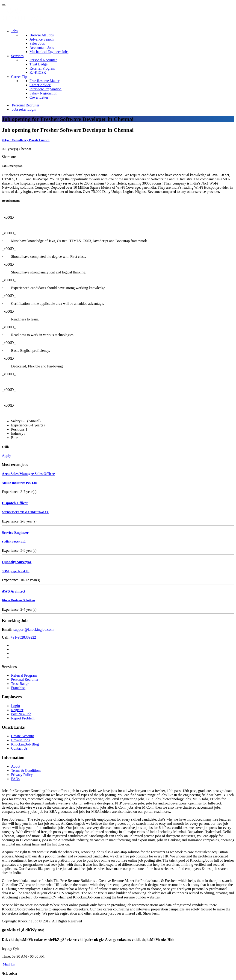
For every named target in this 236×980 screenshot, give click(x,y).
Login (15, 706)
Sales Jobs (37, 43)
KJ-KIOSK (38, 72)
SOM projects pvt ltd (16, 571)
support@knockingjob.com (33, 629)
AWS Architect (13, 591)
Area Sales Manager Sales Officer (28, 474)
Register (17, 710)
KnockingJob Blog (25, 744)
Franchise (18, 688)
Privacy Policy (22, 775)
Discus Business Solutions (19, 600)
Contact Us (19, 748)
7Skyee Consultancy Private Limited (26, 140)
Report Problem (23, 718)
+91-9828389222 (23, 637)
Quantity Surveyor (17, 562)
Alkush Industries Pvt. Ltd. (20, 483)
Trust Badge (38, 64)
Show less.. (151, 913)
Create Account (22, 736)
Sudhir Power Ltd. (14, 541)
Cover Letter (39, 97)
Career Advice (40, 85)
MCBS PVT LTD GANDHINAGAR (25, 512)
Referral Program (42, 68)
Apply (6, 456)
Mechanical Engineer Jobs (49, 52)
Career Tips (20, 77)
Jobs (14, 31)
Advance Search (41, 39)
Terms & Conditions (26, 770)
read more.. (162, 811)
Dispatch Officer (15, 503)
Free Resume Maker (44, 81)
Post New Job (21, 714)
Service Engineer (15, 533)
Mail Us (8, 964)
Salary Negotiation (43, 93)
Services (17, 56)
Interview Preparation (46, 89)
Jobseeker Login (24, 109)
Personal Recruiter (43, 60)
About (16, 766)
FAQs (15, 779)
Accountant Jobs (42, 48)
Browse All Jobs (42, 35)
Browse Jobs (20, 740)
